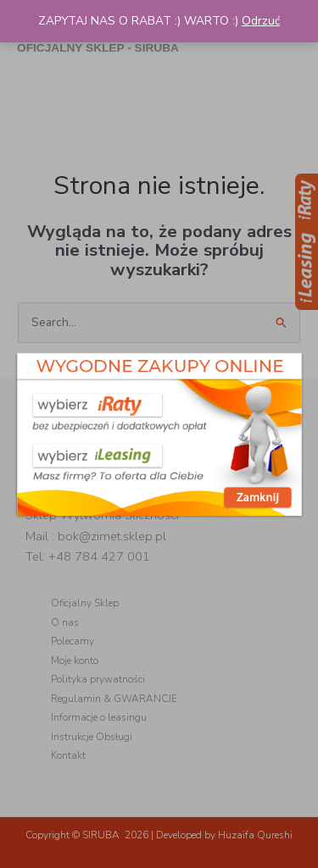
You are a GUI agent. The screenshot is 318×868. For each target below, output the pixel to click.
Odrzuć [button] (261, 21)
